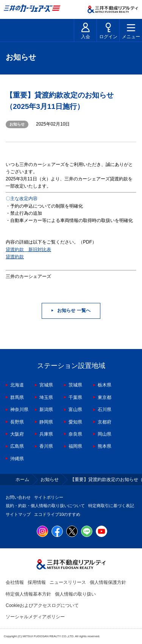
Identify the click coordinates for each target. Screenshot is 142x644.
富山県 (75, 410)
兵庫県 (46, 434)
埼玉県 (46, 397)
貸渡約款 (15, 257)
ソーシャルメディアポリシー (35, 617)
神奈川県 (19, 410)
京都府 (105, 422)
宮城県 (46, 385)
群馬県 (17, 397)
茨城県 (75, 385)
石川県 (105, 410)
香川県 (46, 446)
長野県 (17, 422)
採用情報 (37, 582)
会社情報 (15, 582)
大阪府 (17, 434)
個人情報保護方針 (108, 582)
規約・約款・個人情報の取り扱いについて (45, 506)
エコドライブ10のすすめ (57, 514)
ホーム (22, 480)
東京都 (105, 397)
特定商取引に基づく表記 (111, 506)
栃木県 (105, 385)
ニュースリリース (68, 582)
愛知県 (75, 422)
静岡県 (46, 422)
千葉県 (75, 397)
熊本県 (105, 446)
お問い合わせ (18, 497)
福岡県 (75, 446)
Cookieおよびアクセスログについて (42, 605)
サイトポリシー (49, 497)
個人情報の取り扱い (75, 594)
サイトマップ (18, 514)
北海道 (17, 385)
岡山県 (105, 434)
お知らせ (50, 480)
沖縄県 (17, 459)
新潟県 (46, 410)
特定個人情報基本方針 (28, 594)
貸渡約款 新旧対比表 (28, 250)
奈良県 (75, 434)
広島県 (17, 446)
